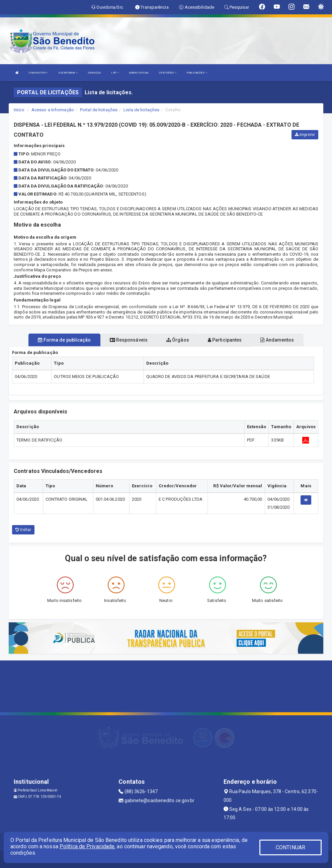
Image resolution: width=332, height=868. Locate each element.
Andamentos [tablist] (277, 340)
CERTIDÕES (168, 73)
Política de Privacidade (87, 846)
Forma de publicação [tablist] (64, 340)
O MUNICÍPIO (38, 73)
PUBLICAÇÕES (197, 73)
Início (19, 110)
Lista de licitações (141, 110)
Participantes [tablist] (225, 340)
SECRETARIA (68, 73)
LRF (115, 73)
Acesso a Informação (53, 110)
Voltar (23, 530)
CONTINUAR (290, 847)
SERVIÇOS (95, 73)
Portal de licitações (99, 110)
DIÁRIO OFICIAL (139, 73)
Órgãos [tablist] (178, 340)
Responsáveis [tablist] (129, 340)
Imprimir (305, 135)
